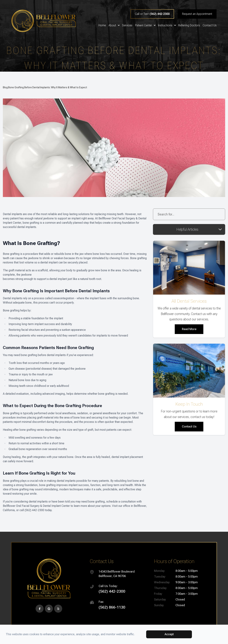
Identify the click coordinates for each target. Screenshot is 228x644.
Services (127, 26)
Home (102, 26)
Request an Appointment (197, 14)
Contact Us (210, 26)
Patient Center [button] (145, 26)
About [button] (114, 26)
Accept (169, 634)
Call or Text (152, 14)
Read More (189, 329)
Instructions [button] (167, 26)
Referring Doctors (189, 26)
